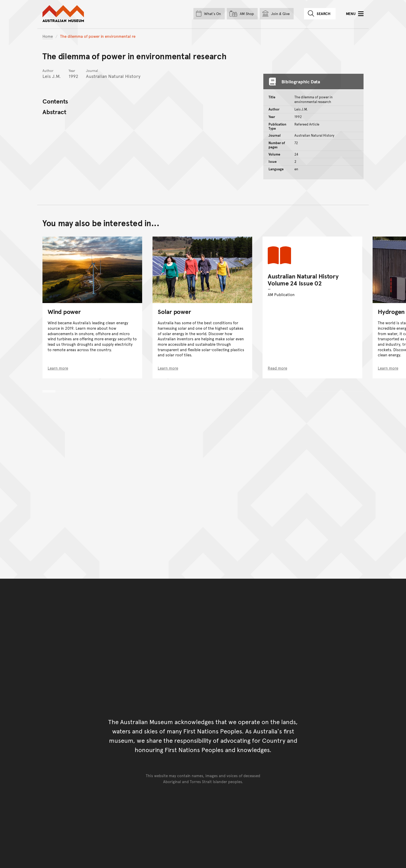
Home (48, 36)
